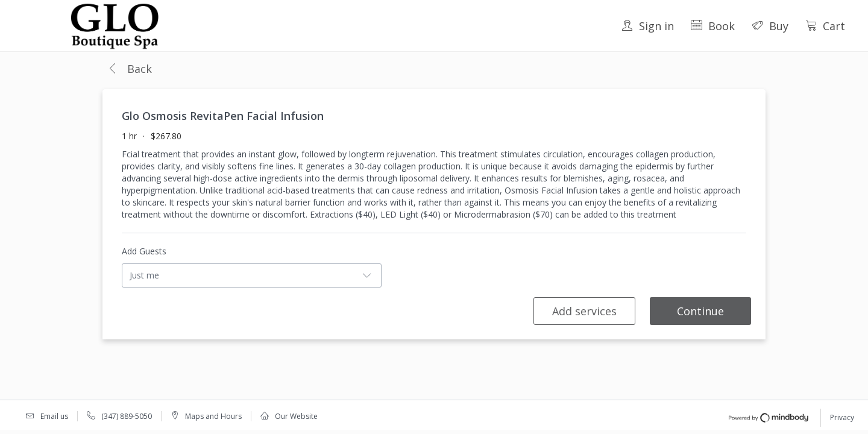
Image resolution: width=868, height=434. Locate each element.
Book (713, 26)
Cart (825, 26)
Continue (700, 311)
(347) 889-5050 (127, 416)
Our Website (296, 416)
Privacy (842, 417)
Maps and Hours (213, 416)
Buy (770, 26)
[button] (130, 69)
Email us (54, 416)
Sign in (648, 26)
